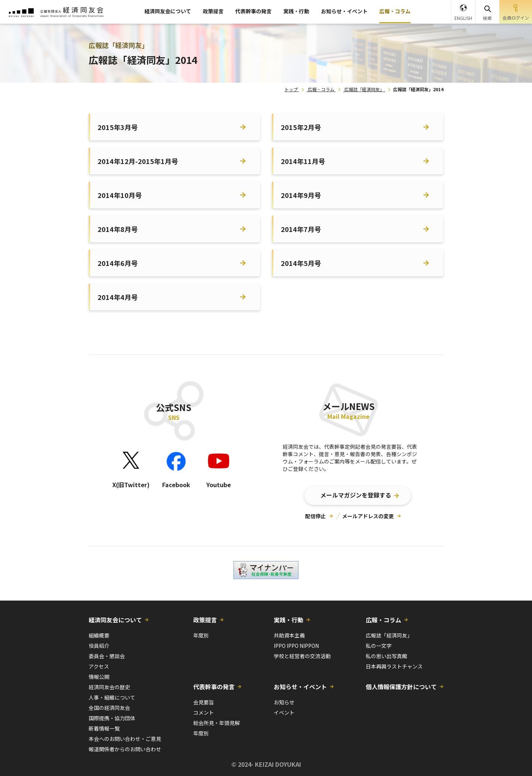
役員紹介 (99, 646)
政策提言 (213, 11)
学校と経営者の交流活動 (302, 656)
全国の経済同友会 (109, 708)
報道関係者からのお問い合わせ (125, 749)
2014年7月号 (301, 229)
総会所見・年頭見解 (216, 723)
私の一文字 (379, 646)
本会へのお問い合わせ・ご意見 (125, 739)
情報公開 (99, 677)
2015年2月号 (301, 127)
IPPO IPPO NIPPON (296, 646)
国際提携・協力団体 (112, 718)
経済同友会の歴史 (109, 687)
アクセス (99, 666)
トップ (291, 89)
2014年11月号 (303, 161)
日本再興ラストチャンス (394, 666)
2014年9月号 (301, 195)
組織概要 (99, 635)
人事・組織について (112, 697)
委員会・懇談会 (107, 656)
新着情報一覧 (104, 728)
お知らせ (284, 702)
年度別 (201, 635)
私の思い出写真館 (386, 656)
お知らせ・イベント (344, 11)
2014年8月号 (118, 229)
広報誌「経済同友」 (364, 89)
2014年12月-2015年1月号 (138, 161)
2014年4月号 (118, 297)
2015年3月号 (118, 127)
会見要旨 (204, 702)
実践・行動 (296, 11)
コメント (204, 712)
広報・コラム (395, 11)
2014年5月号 (301, 263)
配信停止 (316, 516)
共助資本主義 (289, 635)
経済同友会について (168, 11)
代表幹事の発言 (253, 11)
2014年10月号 (120, 195)
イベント (284, 712)
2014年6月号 (118, 263)
